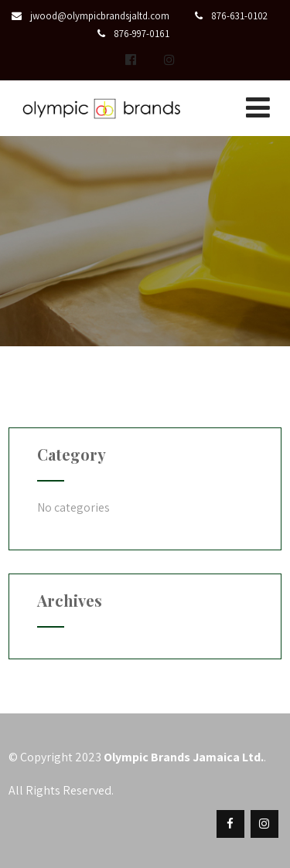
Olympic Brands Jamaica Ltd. (184, 757)
